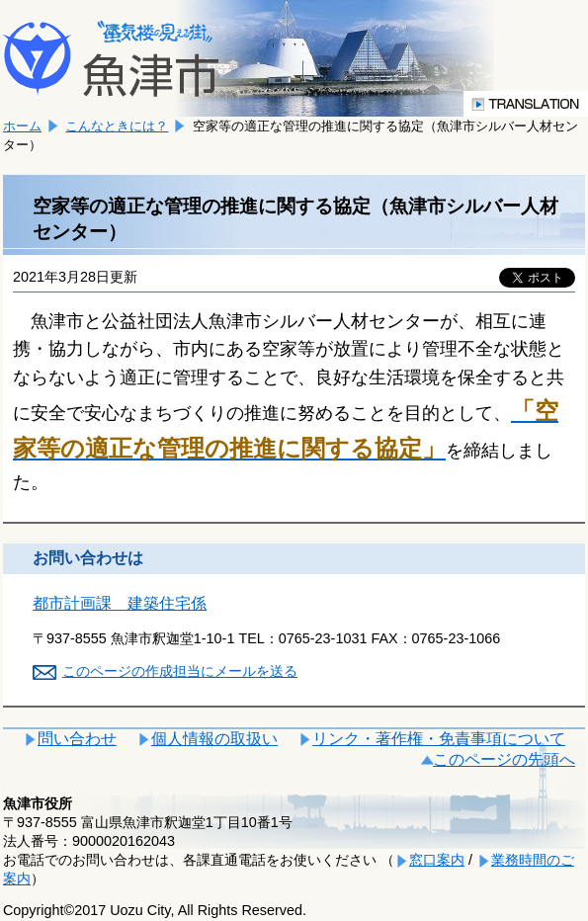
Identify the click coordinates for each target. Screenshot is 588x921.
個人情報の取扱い (214, 739)
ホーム (22, 126)
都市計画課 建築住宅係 (120, 603)
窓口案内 (437, 860)
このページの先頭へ (504, 759)
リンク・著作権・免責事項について (439, 739)
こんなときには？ (117, 126)
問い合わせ (77, 739)
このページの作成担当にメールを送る (180, 671)
